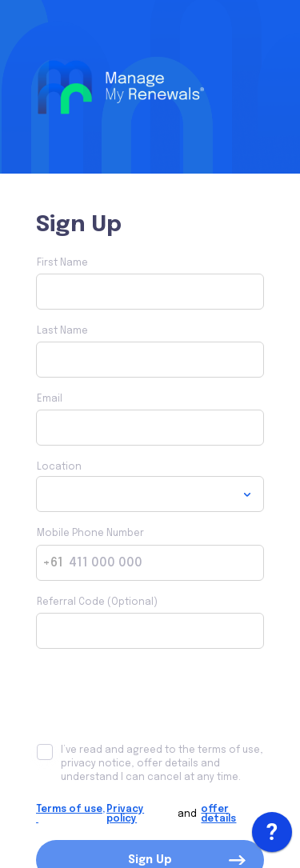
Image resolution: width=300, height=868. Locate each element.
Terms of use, (70, 814)
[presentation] (158, 696)
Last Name (62, 331)
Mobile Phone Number (90, 534)
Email (50, 399)
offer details (218, 814)
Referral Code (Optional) (97, 602)
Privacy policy (125, 814)
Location (59, 467)
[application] (272, 836)
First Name (62, 263)
